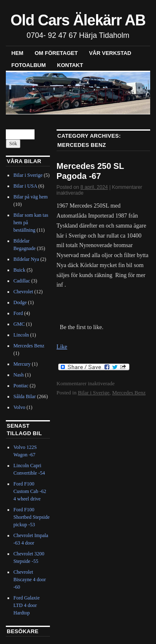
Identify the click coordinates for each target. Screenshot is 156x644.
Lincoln (21, 335)
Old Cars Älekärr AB (78, 20)
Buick (19, 270)
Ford (18, 313)
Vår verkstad (110, 53)
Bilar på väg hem (30, 197)
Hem (17, 53)
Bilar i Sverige (94, 393)
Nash (19, 375)
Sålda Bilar (25, 396)
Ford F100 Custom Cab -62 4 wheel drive (30, 491)
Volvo (19, 407)
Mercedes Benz (129, 393)
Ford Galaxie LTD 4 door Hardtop (26, 605)
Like (62, 347)
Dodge (20, 302)
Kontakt (70, 65)
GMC (19, 324)
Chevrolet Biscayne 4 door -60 (30, 580)
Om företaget (56, 53)
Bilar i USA (25, 186)
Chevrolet (23, 292)
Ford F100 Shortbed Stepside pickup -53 (31, 517)
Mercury (22, 364)
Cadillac (22, 281)
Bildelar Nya (26, 259)
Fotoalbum (28, 65)
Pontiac (21, 386)
